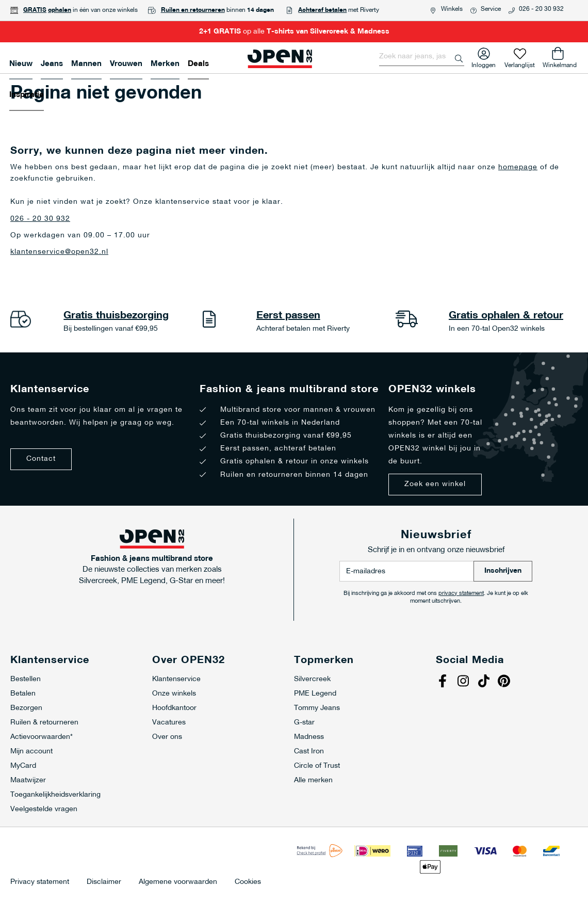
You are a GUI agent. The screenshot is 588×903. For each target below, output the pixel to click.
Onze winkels (174, 694)
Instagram (464, 682)
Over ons (167, 737)
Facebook (444, 682)
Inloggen (484, 63)
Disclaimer (104, 882)
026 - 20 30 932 (541, 9)
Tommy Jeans (317, 708)
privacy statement (461, 594)
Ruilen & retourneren (44, 723)
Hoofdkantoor (174, 708)
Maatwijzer (28, 780)
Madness (309, 737)
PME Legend (315, 694)
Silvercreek (312, 679)
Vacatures (169, 723)
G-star (304, 723)
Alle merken (313, 780)
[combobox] (422, 57)
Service (491, 9)
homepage (518, 167)
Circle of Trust (317, 766)
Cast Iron (309, 752)
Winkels (452, 9)
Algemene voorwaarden (178, 882)
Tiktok (485, 682)
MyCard (23, 766)
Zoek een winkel (435, 484)
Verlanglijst (520, 63)
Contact (41, 459)
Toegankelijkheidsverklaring (55, 795)
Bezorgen (26, 708)
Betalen (23, 694)
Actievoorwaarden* (42, 737)
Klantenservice (176, 679)
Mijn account (31, 752)
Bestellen (26, 679)
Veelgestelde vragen (44, 809)
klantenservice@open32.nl (59, 252)
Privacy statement (40, 882)
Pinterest (505, 682)
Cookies (248, 882)
